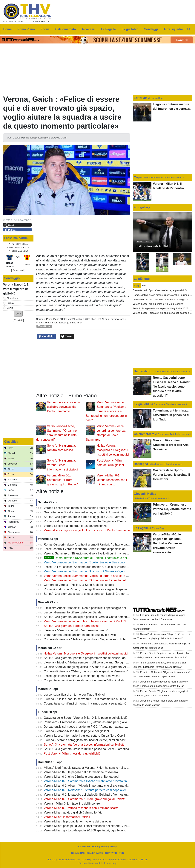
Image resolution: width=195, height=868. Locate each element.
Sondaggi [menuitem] (151, 29)
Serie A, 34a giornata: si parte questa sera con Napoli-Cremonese (87, 594)
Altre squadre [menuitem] (173, 29)
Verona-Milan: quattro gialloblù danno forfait (73, 812)
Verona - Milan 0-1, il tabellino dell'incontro (72, 804)
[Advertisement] (83, 366)
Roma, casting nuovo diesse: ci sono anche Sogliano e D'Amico (86, 521)
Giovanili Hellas (145, 494)
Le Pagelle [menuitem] (108, 29)
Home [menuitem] (7, 29)
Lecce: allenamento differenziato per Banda (73, 612)
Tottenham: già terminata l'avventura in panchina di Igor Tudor (171, 415)
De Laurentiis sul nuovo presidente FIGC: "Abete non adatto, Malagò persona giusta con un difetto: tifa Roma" (117, 727)
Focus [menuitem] (45, 29)
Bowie (10, 308)
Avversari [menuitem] (88, 29)
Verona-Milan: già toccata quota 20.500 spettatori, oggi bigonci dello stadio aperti (97, 830)
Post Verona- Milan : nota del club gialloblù (72, 754)
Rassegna (141, 464)
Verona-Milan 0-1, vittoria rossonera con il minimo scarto (112, 480)
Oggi (137, 285)
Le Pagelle (141, 528)
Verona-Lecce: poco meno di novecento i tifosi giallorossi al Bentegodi (90, 508)
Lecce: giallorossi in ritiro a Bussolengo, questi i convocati (82, 676)
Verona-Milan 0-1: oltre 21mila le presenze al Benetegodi (81, 777)
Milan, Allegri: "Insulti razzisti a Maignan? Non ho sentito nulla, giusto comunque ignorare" (103, 768)
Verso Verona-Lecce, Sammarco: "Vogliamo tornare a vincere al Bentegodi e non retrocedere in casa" (106, 411)
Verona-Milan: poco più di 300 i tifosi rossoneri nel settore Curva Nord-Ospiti (94, 826)
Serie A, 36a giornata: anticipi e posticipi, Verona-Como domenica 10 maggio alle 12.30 (102, 617)
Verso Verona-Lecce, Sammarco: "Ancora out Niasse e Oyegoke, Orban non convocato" (102, 571)
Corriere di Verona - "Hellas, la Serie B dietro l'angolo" (79, 585)
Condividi (46, 337)
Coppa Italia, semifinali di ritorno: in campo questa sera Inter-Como (88, 703)
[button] (18, 314)
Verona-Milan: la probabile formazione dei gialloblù (77, 821)
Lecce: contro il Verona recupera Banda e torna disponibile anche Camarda (94, 549)
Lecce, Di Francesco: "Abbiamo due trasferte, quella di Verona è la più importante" (98, 567)
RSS (121, 853)
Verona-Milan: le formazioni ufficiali (67, 817)
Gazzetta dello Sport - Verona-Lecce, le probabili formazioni (83, 512)
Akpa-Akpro (13, 298)
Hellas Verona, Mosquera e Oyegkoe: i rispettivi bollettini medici (113, 450)
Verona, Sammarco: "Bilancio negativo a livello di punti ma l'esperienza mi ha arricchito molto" (106, 553)
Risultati (18, 320)
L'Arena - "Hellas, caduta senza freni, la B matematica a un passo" (88, 699)
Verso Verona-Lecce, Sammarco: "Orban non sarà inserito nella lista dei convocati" (99, 580)
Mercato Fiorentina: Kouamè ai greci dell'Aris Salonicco (171, 445)
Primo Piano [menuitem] (26, 29)
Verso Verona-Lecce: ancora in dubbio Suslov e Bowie (80, 635)
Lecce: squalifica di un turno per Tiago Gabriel (74, 695)
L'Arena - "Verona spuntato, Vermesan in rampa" (76, 630)
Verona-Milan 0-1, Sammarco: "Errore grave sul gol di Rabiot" (62, 480)
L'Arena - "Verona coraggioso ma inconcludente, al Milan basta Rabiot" (91, 740)
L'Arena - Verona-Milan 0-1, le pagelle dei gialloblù (77, 731)
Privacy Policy (109, 846)
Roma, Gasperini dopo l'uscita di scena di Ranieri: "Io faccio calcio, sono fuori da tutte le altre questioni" (112, 544)
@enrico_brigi (75, 323)
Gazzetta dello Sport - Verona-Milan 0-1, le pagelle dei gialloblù (86, 718)
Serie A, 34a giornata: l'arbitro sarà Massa (72, 626)
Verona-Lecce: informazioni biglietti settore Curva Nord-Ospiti (84, 736)
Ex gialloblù (143, 404)
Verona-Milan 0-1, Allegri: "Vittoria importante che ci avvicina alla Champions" (95, 786)
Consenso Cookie (88, 846)
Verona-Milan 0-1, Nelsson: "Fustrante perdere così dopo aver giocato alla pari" (96, 790)
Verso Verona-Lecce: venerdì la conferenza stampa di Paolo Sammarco (91, 621)
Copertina (141, 177)
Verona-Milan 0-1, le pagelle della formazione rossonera (81, 772)
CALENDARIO (95, 853)
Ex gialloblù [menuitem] (130, 29)
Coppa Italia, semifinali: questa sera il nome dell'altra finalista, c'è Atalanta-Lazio (97, 680)
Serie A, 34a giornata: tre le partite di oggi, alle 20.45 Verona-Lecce (88, 517)
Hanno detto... (144, 371)
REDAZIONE (78, 853)
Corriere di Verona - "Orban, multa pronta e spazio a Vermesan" (86, 671)
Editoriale (141, 98)
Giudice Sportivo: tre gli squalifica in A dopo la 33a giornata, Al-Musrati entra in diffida (100, 667)
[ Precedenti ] (18, 270)
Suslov (10, 303)
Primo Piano (53, 319)
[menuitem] (189, 29)
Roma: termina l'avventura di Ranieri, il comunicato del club (88, 558)
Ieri (144, 285)
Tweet (67, 337)
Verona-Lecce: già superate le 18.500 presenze (75, 526)
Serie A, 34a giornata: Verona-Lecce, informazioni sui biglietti (63, 465)
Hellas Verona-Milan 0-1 (152, 246)
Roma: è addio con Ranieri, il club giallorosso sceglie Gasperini (86, 589)
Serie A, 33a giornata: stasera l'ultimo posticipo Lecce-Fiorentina (86, 749)
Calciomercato (144, 434)
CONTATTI (111, 853)
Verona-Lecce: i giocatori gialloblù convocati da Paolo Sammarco (64, 407)
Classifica (11, 442)
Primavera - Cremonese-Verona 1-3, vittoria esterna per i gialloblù (87, 722)
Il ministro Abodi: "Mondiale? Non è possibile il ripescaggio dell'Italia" (89, 608)
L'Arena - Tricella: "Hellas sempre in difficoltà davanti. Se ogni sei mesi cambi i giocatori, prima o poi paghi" (114, 662)
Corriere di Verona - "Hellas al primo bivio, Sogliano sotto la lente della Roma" (95, 639)
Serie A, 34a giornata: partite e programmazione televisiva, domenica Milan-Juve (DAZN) (103, 658)
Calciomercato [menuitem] (66, 29)
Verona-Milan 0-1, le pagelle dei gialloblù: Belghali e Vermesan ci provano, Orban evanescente (106, 795)
